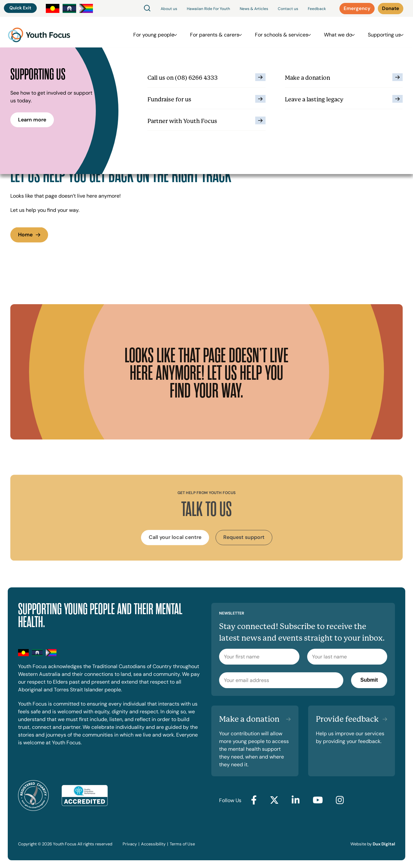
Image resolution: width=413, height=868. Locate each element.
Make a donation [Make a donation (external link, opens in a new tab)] (249, 719)
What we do (338, 32)
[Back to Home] (39, 32)
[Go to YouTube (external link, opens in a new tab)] (318, 801)
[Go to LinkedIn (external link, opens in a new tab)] (296, 801)
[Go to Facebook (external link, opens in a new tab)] (254, 801)
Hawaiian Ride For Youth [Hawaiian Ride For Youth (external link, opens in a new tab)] (208, 9)
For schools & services (285, 32)
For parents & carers (221, 32)
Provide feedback (347, 719)
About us (169, 9)
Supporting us (381, 32)
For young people (163, 32)
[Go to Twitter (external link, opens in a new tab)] (274, 801)
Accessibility (153, 844)
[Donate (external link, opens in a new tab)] (391, 9)
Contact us (288, 9)
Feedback (317, 9)
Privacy (130, 844)
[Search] (147, 9)
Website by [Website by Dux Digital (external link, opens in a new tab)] (373, 844)
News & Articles (254, 9)
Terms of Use (182, 844)
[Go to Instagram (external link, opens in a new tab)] (340, 801)
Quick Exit (20, 8)
